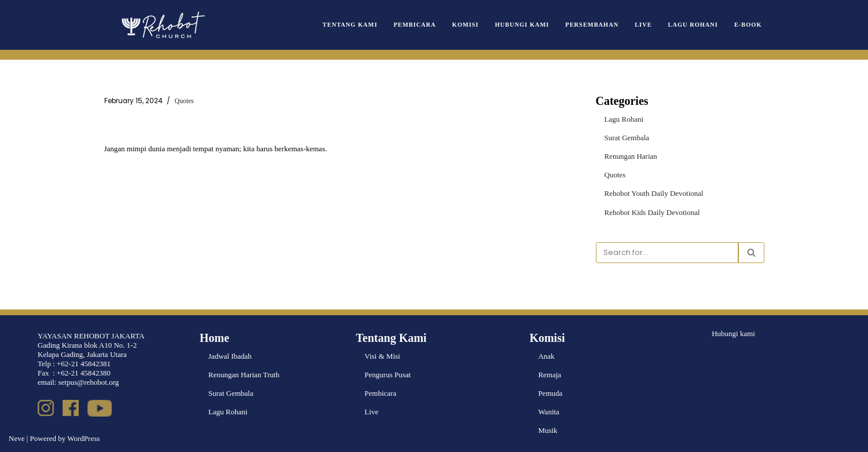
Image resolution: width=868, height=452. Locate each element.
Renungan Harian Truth (244, 375)
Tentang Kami (350, 25)
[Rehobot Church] (162, 25)
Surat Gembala (627, 138)
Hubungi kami (733, 333)
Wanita (549, 412)
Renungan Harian (631, 156)
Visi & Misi (382, 356)
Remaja (550, 375)
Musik (547, 430)
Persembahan (592, 25)
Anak (546, 356)
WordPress (83, 438)
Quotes (184, 101)
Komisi (466, 25)
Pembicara (415, 25)
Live (643, 25)
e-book (748, 25)
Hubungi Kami (522, 25)
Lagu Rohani (693, 25)
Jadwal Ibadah (230, 356)
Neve (17, 438)
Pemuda (550, 393)
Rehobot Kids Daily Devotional (652, 212)
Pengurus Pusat (388, 375)
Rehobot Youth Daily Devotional (654, 193)
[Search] (667, 253)
